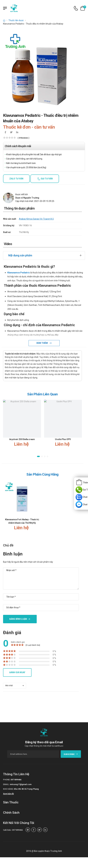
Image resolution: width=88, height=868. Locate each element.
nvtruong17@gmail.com (21, 784)
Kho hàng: (8, 789)
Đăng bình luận (18, 619)
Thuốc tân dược (16, 20)
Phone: (7, 780)
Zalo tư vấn (16, 179)
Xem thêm (42, 343)
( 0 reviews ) (23, 138)
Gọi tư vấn (46, 179)
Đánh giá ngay (17, 672)
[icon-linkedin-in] (17, 133)
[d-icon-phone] (76, 8)
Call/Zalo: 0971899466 (13, 830)
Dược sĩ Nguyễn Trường (27, 198)
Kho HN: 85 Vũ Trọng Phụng (26, 789)
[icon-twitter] (11, 133)
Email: (6, 784)
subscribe (71, 754)
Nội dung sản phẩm (20, 255)
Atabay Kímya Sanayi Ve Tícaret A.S (36, 219)
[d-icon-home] (4, 20)
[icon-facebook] (5, 133)
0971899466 (16, 780)
